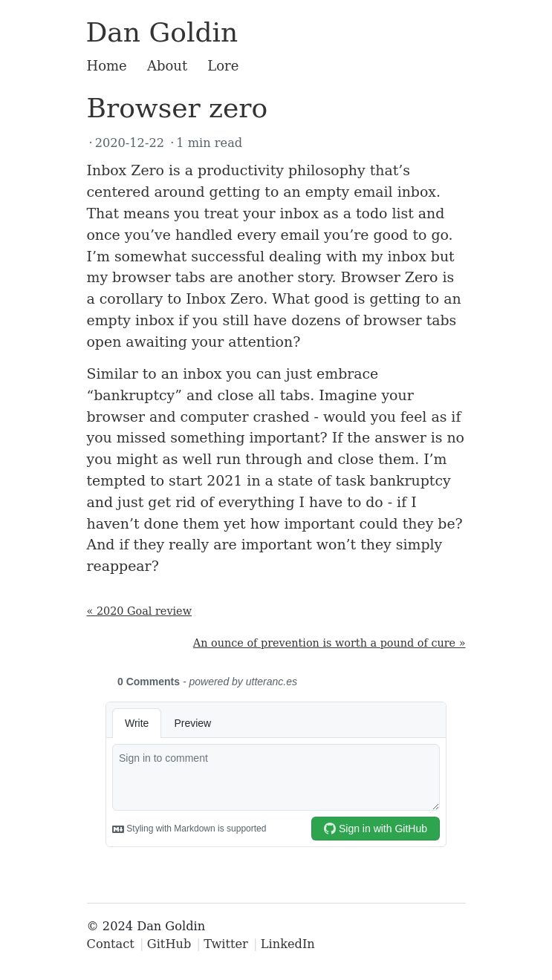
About (167, 66)
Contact (111, 944)
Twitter (226, 944)
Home (107, 66)
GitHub (169, 944)
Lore (223, 66)
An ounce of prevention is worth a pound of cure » (329, 643)
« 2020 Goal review (139, 611)
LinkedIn (288, 944)
